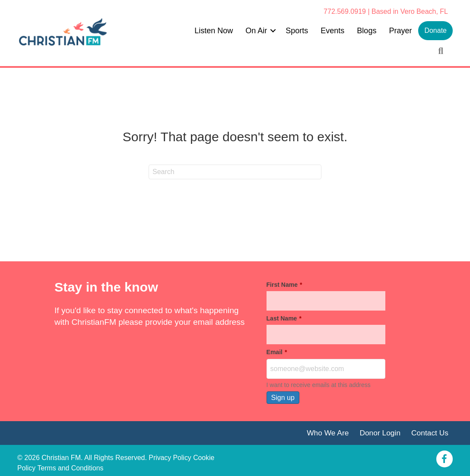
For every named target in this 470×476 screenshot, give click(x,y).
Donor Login (379, 433)
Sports (297, 31)
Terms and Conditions (71, 468)
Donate (435, 30)
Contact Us (430, 433)
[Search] (235, 172)
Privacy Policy (170, 458)
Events (332, 31)
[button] (273, 31)
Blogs (367, 31)
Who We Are (327, 433)
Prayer (400, 31)
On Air (256, 31)
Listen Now (214, 31)
